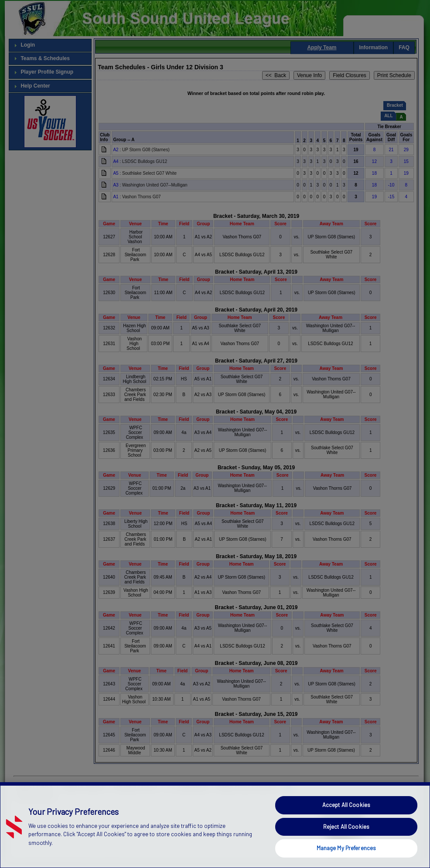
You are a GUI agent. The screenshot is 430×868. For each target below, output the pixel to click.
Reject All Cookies (346, 842)
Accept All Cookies (346, 821)
